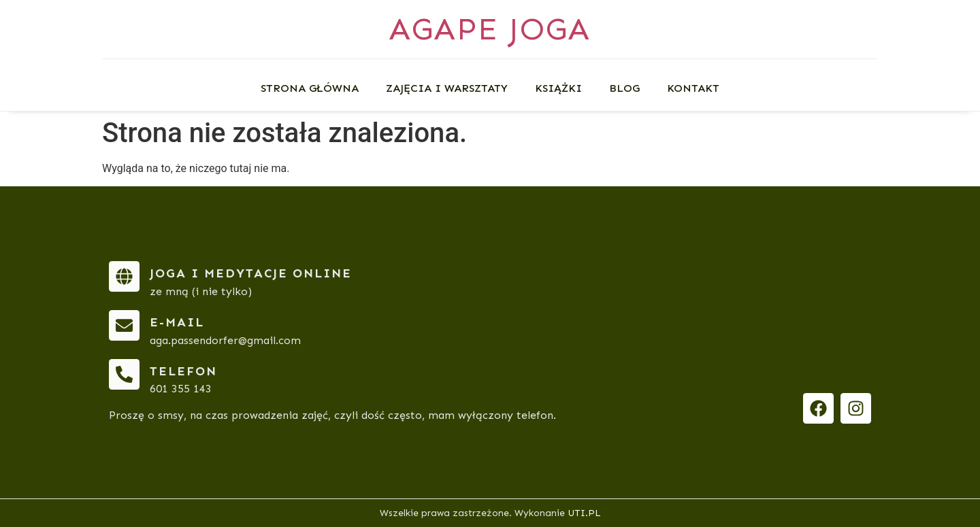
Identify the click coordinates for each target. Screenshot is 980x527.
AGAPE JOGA (490, 29)
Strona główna (310, 88)
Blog (624, 88)
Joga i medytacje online (251, 273)
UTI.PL (584, 513)
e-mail (177, 322)
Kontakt (693, 88)
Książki (558, 88)
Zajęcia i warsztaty (447, 88)
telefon (183, 371)
